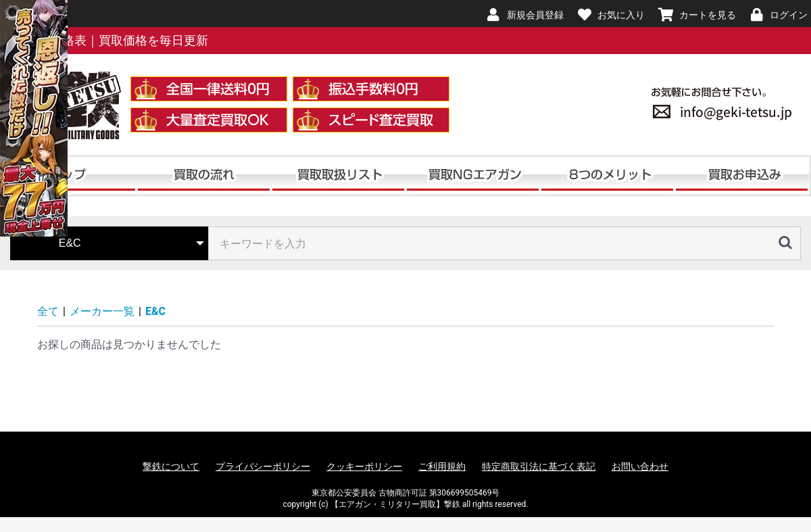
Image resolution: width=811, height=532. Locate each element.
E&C (155, 311)
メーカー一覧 (102, 311)
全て (48, 311)
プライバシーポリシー (263, 466)
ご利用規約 (442, 466)
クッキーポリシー (364, 466)
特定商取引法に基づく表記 (539, 466)
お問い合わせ (640, 466)
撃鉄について (171, 466)
